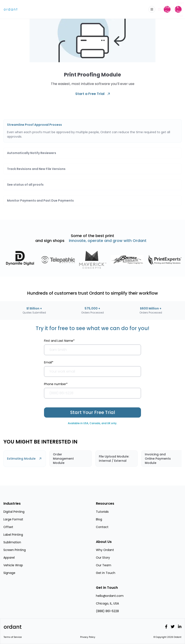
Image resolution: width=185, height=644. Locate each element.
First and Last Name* (59, 341)
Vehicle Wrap (13, 565)
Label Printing (13, 535)
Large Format (13, 519)
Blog (99, 519)
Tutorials (102, 512)
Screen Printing (15, 550)
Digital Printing (14, 512)
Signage (9, 573)
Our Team (104, 565)
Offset (8, 527)
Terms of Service (13, 637)
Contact (102, 527)
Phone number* (56, 384)
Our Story (103, 558)
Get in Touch (106, 573)
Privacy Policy (88, 637)
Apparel (9, 558)
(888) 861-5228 (107, 611)
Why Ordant (105, 550)
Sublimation (12, 542)
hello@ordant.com (110, 596)
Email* (49, 362)
